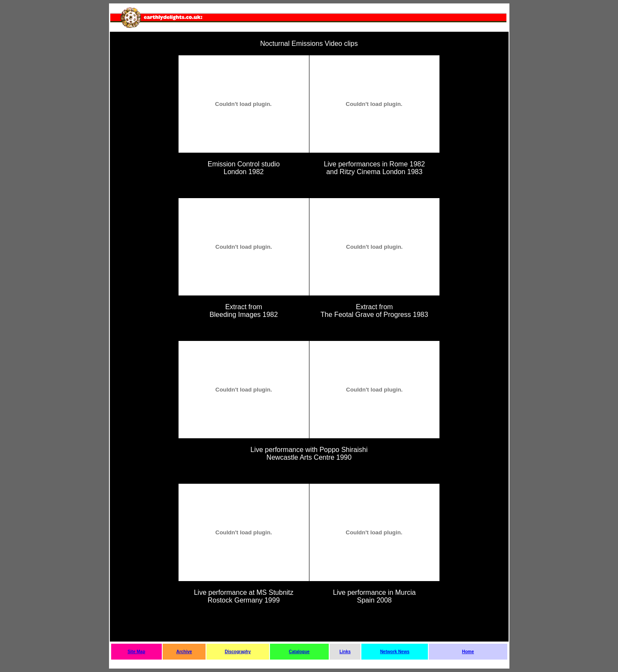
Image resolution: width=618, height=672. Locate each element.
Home (468, 652)
